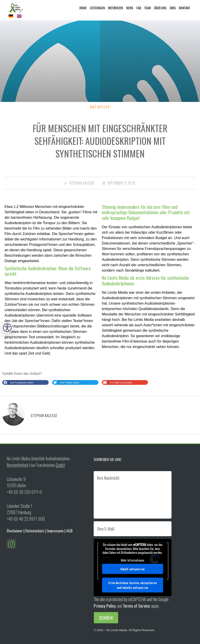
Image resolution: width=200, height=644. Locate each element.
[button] (25, 382)
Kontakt (185, 8)
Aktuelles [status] (100, 107)
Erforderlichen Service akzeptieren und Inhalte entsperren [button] (133, 585)
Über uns (160, 8)
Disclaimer (15, 531)
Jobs (173, 8)
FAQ (139, 8)
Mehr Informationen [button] (133, 560)
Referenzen (116, 8)
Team (148, 8)
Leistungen (97, 8)
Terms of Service (136, 606)
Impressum (55, 531)
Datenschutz (35, 531)
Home (83, 8)
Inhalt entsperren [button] (133, 569)
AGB (69, 531)
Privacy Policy (105, 606)
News (130, 8)
